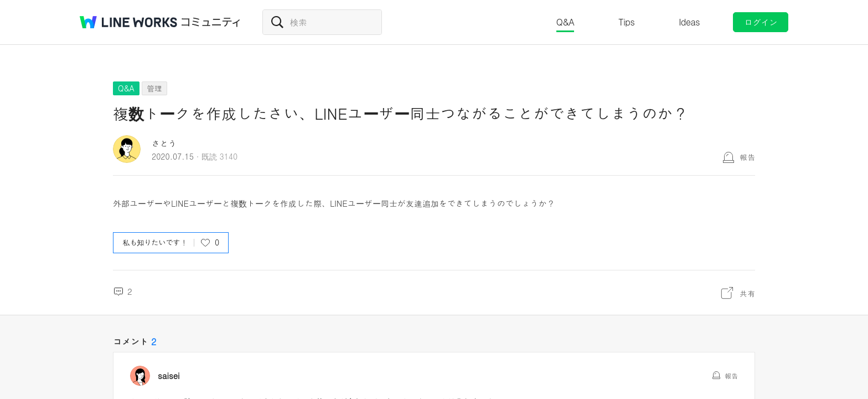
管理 (154, 88)
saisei (169, 376)
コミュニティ (211, 22)
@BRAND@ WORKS (128, 22)
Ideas (689, 22)
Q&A (565, 22)
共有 (747, 293)
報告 (747, 157)
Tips (626, 22)
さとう (164, 143)
